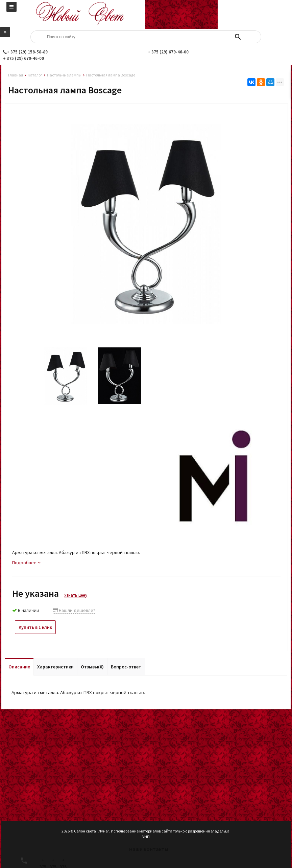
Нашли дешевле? (74, 610)
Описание (19, 667)
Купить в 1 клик (35, 627)
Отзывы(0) (92, 667)
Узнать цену (76, 595)
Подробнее (26, 563)
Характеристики (55, 667)
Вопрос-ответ (126, 667)
